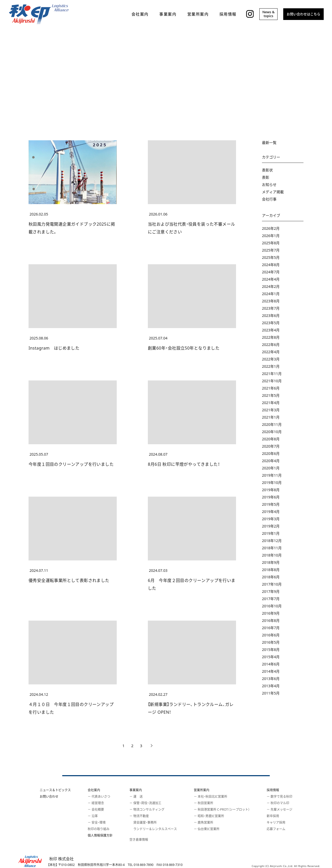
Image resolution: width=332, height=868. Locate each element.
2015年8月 (271, 650)
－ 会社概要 (96, 810)
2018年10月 (272, 555)
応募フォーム (276, 829)
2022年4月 (271, 352)
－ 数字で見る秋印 (279, 797)
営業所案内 (202, 790)
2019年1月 (271, 533)
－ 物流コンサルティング (147, 810)
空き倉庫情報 (139, 840)
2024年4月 (271, 279)
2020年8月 (271, 439)
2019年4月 (271, 512)
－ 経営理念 (96, 803)
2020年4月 (271, 461)
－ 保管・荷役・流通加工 (145, 803)
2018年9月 (271, 562)
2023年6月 (271, 315)
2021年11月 (272, 374)
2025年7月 (271, 250)
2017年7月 (271, 599)
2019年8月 (271, 490)
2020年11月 (272, 424)
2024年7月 (271, 272)
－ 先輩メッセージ (279, 810)
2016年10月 (272, 606)
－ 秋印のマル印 (278, 803)
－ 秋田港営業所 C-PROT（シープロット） (222, 810)
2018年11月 (272, 548)
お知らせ (269, 185)
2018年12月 (272, 541)
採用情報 (273, 790)
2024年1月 (271, 294)
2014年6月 (271, 664)
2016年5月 (271, 642)
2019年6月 (271, 497)
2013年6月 (271, 679)
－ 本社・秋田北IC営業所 (210, 797)
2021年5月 (271, 395)
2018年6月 (271, 577)
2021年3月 (271, 410)
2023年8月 (271, 301)
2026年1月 (271, 236)
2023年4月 (271, 330)
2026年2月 (271, 228)
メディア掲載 (273, 192)
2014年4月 (271, 671)
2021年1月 (271, 417)
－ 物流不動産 (139, 816)
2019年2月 (271, 526)
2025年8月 (271, 243)
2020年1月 (271, 468)
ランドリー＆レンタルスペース (153, 829)
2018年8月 (271, 570)
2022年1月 (271, 366)
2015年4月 (271, 657)
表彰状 (267, 170)
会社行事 (269, 199)
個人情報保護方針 (100, 835)
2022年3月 (271, 359)
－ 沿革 (93, 816)
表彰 (266, 177)
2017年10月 (272, 584)
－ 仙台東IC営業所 (207, 829)
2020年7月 (271, 446)
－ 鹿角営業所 (203, 822)
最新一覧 (269, 143)
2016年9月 (271, 613)
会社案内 (94, 790)
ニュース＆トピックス (55, 790)
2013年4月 (271, 686)
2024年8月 (271, 265)
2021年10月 (272, 381)
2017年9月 (271, 591)
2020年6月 (271, 453)
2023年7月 (271, 308)
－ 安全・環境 (97, 822)
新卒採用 (273, 816)
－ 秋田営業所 (203, 803)
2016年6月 (271, 635)
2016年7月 (271, 628)
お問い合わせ (49, 797)
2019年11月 (272, 475)
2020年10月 (272, 432)
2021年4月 (271, 403)
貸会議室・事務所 (143, 822)
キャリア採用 (276, 822)
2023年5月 (271, 323)
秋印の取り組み (99, 829)
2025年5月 (271, 257)
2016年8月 (271, 620)
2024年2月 (271, 286)
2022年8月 (271, 337)
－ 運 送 (136, 797)
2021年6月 (271, 388)
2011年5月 (271, 693)
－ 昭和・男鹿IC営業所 (209, 816)
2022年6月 (271, 345)
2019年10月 (272, 482)
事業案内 (136, 790)
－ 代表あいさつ (99, 797)
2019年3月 (271, 519)
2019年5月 (271, 504)
